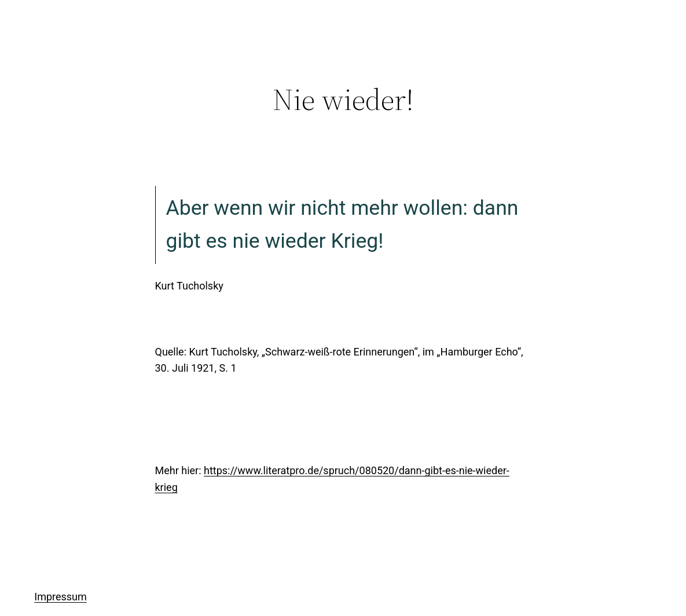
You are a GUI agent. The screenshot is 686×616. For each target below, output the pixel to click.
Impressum (60, 597)
